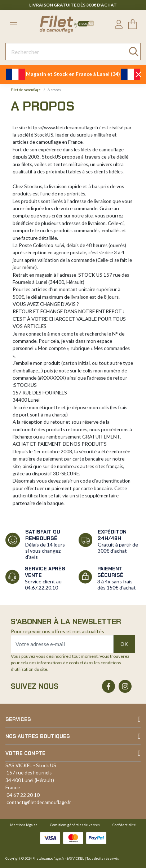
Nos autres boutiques (38, 736)
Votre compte (25, 753)
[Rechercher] (73, 52)
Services (18, 719)
